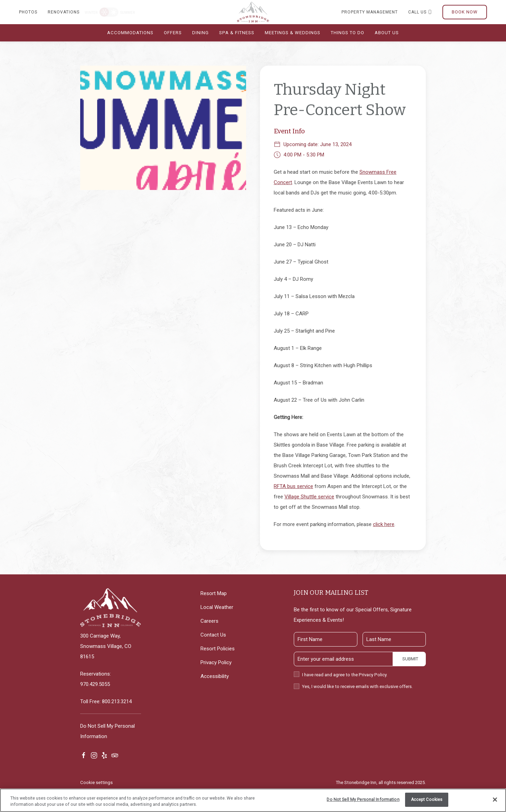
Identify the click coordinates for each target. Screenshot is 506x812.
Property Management (370, 12)
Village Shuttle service (309, 497)
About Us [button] (387, 33)
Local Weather (217, 607)
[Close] (495, 800)
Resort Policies (218, 649)
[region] (253, 800)
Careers (209, 621)
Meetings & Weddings (293, 33)
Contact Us (213, 635)
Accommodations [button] (130, 33)
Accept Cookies (427, 800)
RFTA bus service (293, 486)
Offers (173, 33)
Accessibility (215, 676)
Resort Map (214, 593)
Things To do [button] (348, 33)
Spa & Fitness (237, 33)
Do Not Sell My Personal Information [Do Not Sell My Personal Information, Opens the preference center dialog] (363, 800)
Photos (28, 12)
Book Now (465, 12)
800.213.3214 (117, 701)
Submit (410, 659)
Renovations (64, 12)
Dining (200, 33)
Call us (420, 12)
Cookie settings (96, 782)
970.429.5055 (95, 684)
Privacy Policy (216, 662)
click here (384, 524)
